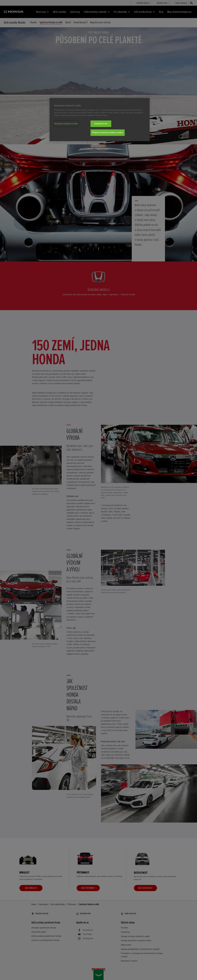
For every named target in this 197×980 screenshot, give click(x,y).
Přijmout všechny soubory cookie (108, 132)
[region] (100, 120)
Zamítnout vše (101, 124)
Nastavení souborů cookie (66, 123)
